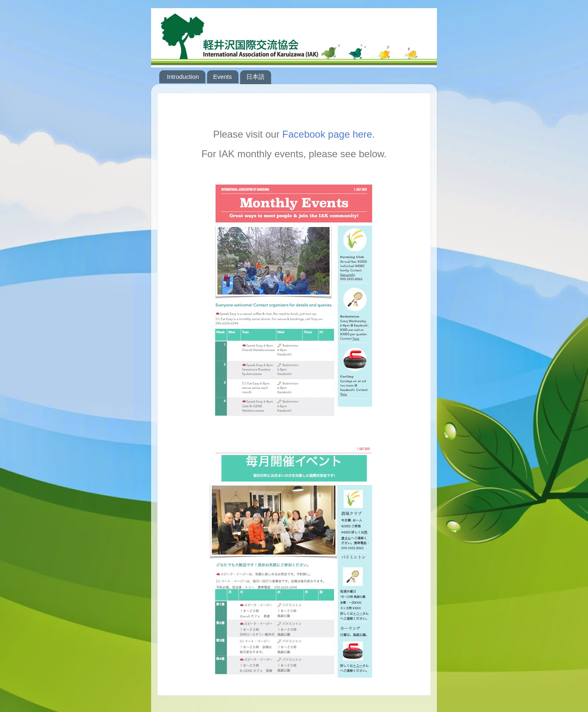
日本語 (255, 77)
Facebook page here (327, 134)
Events (223, 77)
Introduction (183, 77)
